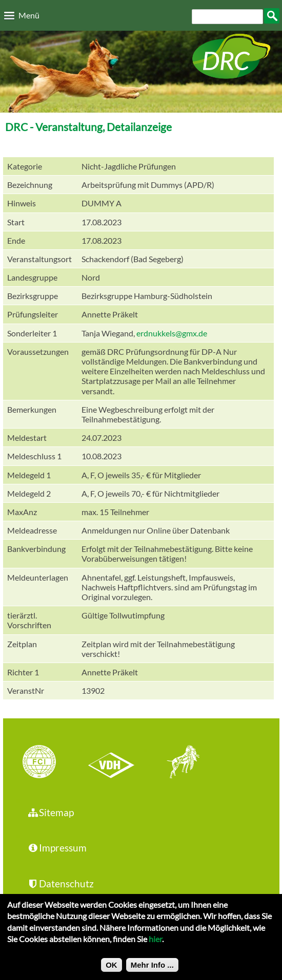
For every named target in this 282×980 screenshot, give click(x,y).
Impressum (57, 848)
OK (112, 970)
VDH (114, 763)
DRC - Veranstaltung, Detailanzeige (88, 127)
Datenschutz (61, 883)
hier (155, 944)
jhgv (179, 763)
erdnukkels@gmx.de (172, 333)
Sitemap (51, 812)
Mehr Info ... (152, 970)
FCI (48, 763)
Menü (29, 15)
